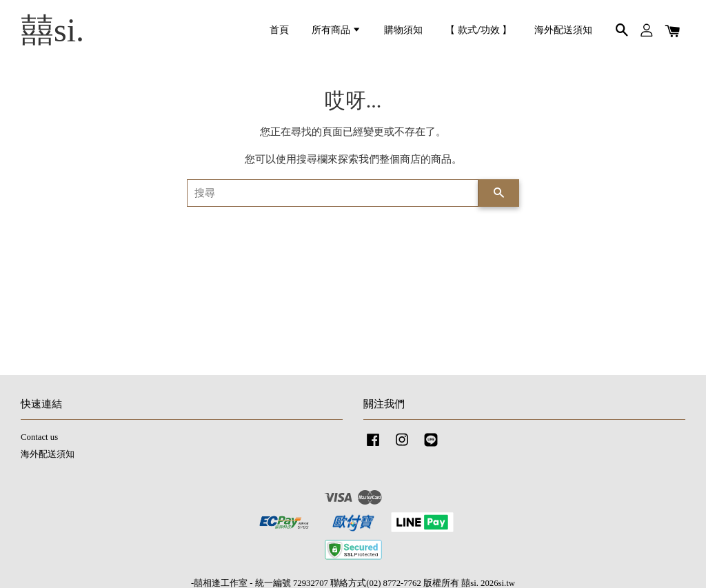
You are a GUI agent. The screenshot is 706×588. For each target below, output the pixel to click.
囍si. (52, 30)
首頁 (279, 30)
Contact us (39, 437)
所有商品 (336, 30)
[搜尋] (333, 193)
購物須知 (403, 30)
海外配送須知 (563, 30)
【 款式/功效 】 (478, 30)
